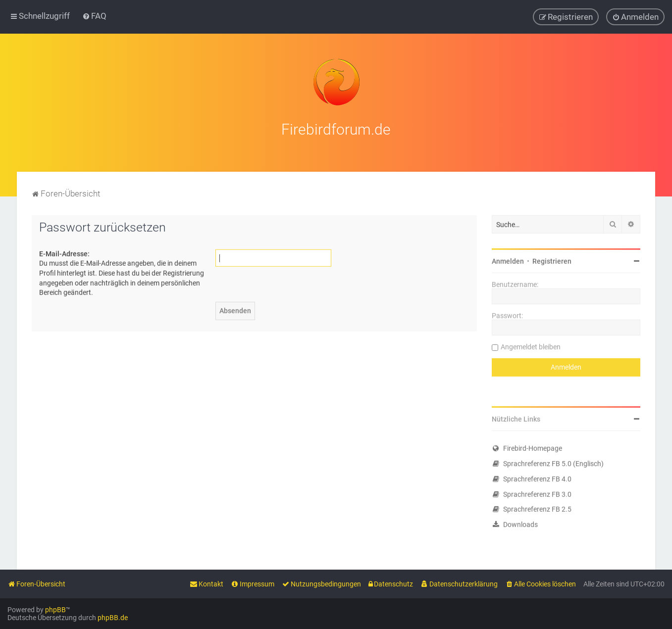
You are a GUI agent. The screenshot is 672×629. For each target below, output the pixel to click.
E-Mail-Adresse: (64, 252)
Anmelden (508, 260)
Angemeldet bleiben (531, 345)
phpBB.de (113, 618)
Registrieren (552, 260)
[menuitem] (94, 16)
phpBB (55, 610)
